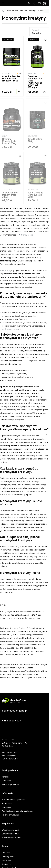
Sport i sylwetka (12, 11)
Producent (6, 781)
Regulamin (6, 807)
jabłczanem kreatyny (12, 329)
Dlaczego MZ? (8, 857)
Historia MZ (7, 853)
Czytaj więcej (27, 235)
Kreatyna (24, 11)
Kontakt (5, 777)
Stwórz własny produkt (12, 838)
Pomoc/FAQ (7, 803)
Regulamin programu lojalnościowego (18, 811)
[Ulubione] (20, 40)
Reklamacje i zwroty (10, 784)
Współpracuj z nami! (11, 830)
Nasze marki (7, 860)
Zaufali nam (7, 864)
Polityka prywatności (11, 815)
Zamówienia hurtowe (11, 834)
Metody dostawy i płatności (14, 800)
